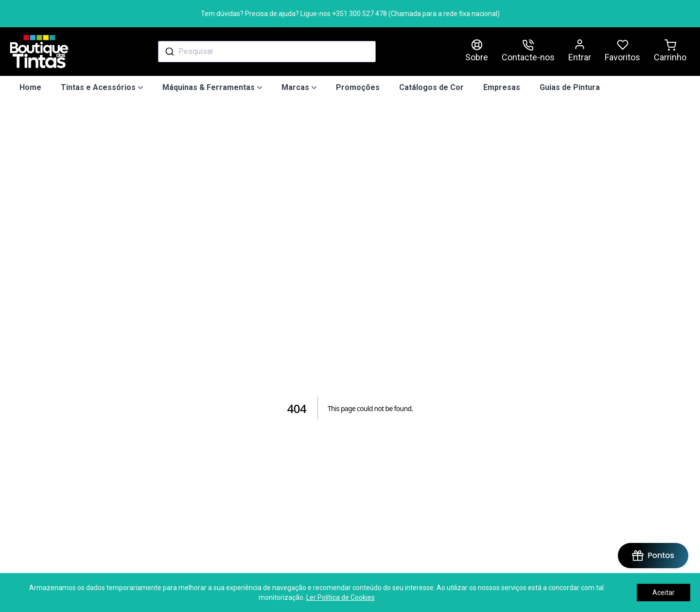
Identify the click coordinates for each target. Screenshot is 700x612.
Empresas (502, 87)
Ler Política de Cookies (341, 597)
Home (30, 87)
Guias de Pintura (570, 87)
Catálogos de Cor (431, 87)
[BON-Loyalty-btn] (653, 556)
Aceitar (664, 593)
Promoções (358, 87)
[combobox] (267, 52)
